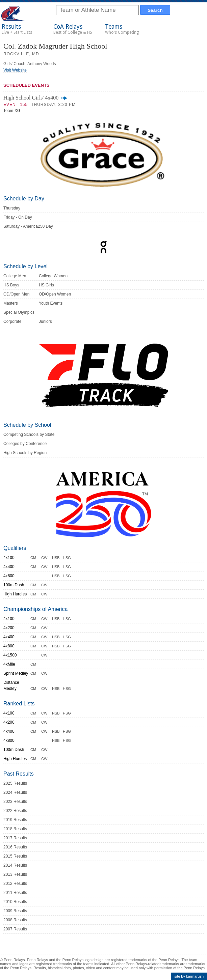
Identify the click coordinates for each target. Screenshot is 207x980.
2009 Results (15, 911)
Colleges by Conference (25, 444)
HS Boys (11, 285)
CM (33, 558)
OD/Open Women (55, 294)
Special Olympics (19, 312)
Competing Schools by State (29, 435)
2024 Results (15, 792)
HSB (56, 558)
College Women (53, 276)
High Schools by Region (25, 453)
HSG (67, 558)
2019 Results (15, 820)
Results (17, 29)
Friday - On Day (18, 217)
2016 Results (15, 847)
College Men (15, 276)
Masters (11, 303)
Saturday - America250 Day (28, 226)
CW (44, 558)
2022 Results (15, 811)
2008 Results (15, 920)
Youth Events (51, 303)
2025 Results (15, 783)
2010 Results (15, 902)
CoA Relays (73, 29)
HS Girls (46, 285)
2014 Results (15, 865)
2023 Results (15, 802)
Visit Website (15, 70)
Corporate (12, 321)
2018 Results (15, 829)
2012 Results (15, 884)
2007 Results (15, 929)
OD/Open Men (16, 294)
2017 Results (15, 838)
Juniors (45, 321)
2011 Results (15, 893)
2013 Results (15, 874)
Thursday (12, 208)
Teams (122, 29)
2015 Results (15, 856)
